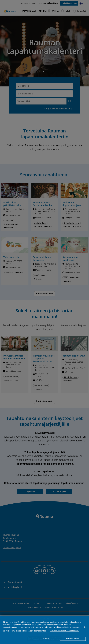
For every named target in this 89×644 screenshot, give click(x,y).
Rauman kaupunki (29, 3)
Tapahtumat (29, 11)
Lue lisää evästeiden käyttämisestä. (64, 631)
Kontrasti (54, 3)
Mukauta (46, 639)
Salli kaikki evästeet (73, 639)
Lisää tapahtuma (70, 3)
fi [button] (84, 3)
